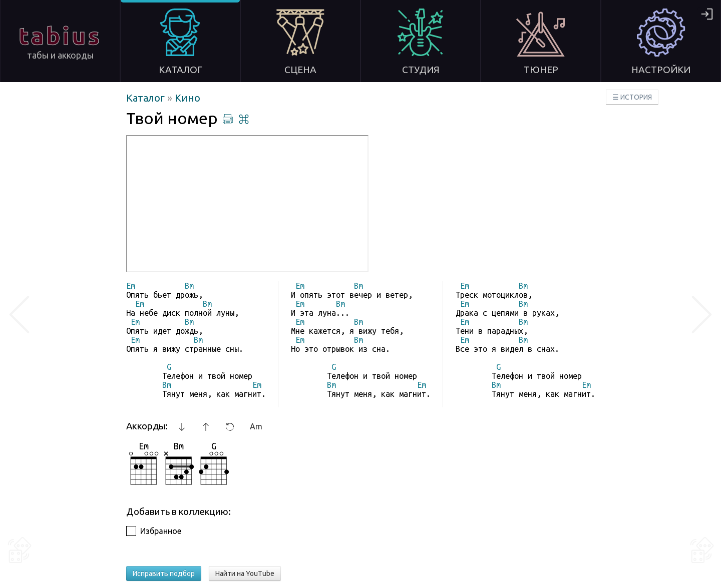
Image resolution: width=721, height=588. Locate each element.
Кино (188, 98)
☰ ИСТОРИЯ (632, 97)
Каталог (147, 98)
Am (256, 426)
